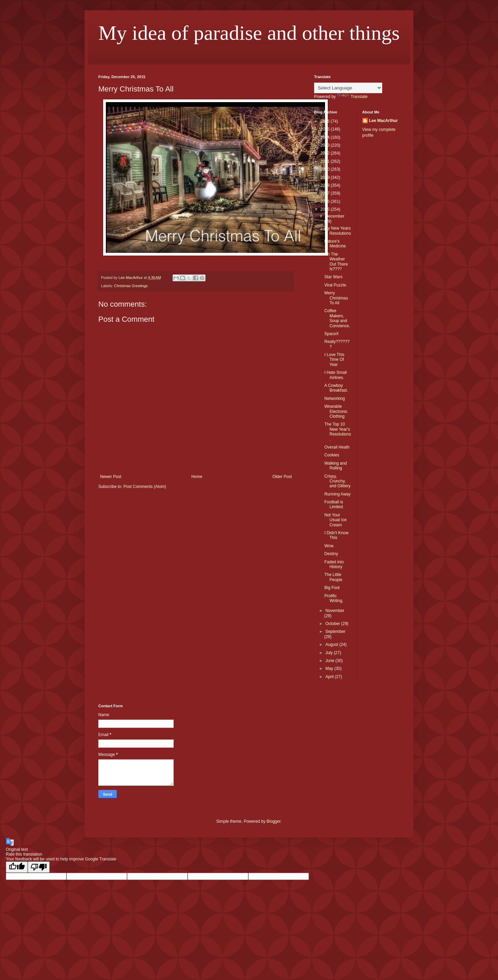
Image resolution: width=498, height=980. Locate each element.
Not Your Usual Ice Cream (335, 520)
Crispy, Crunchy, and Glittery (337, 481)
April (330, 677)
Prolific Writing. (334, 598)
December (335, 216)
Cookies (332, 455)
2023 (326, 145)
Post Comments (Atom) (145, 487)
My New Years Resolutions (338, 231)
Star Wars (333, 277)
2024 (326, 137)
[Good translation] (17, 867)
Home (197, 477)
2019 (326, 177)
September (335, 632)
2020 (326, 169)
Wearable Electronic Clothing (336, 411)
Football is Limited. (334, 504)
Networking (335, 399)
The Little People (333, 577)
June (330, 661)
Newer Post (111, 477)
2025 (326, 129)
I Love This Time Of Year (334, 360)
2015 (326, 209)
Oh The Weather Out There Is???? (336, 262)
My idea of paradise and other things (249, 33)
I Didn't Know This (336, 535)
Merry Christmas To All (336, 298)
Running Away (338, 494)
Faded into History (334, 564)
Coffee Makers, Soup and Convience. (337, 318)
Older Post (282, 477)
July (330, 653)
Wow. (329, 546)
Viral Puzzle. (336, 285)
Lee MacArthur (384, 121)
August (332, 645)
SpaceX (332, 334)
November (335, 611)
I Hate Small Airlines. (335, 375)
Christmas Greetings (131, 286)
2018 (326, 185)
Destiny (331, 554)
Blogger (273, 821)
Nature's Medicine (335, 244)
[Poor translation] (39, 867)
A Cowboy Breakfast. (336, 388)
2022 (326, 153)
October (333, 624)
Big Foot (332, 588)
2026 (326, 121)
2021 (326, 161)
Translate (352, 97)
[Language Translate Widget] (348, 88)
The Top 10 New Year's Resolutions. (338, 432)
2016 (326, 201)
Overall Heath (337, 447)
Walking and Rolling (336, 466)
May (330, 669)
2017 (326, 193)
